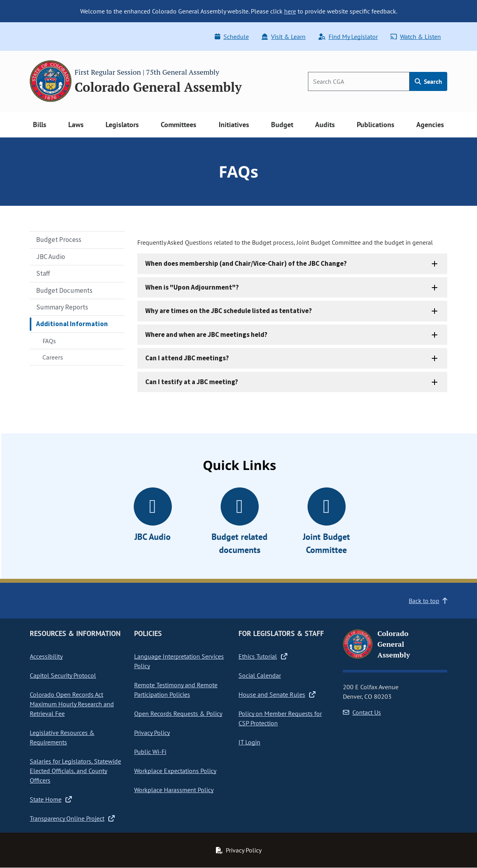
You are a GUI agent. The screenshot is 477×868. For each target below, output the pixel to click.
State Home (51, 799)
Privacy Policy (152, 733)
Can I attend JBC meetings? (187, 358)
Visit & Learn (284, 37)
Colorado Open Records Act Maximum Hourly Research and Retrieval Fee (72, 704)
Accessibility (46, 656)
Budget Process (59, 240)
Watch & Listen (416, 37)
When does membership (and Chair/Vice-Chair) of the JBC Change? (246, 263)
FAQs (49, 341)
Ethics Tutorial (263, 656)
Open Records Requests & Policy (178, 713)
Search (428, 81)
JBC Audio (51, 257)
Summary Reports (62, 307)
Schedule (232, 37)
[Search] (359, 81)
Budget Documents (64, 290)
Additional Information (72, 324)
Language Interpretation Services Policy (179, 661)
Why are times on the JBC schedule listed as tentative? (229, 311)
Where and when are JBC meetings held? (206, 334)
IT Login (249, 742)
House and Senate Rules (277, 694)
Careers (53, 357)
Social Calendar (260, 675)
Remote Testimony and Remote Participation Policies (176, 690)
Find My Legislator (348, 37)
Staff (43, 273)
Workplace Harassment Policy (174, 790)
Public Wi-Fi (150, 752)
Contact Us (362, 712)
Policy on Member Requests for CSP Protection (280, 718)
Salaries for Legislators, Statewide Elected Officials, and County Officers (75, 771)
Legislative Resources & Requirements (62, 737)
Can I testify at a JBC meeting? (192, 382)
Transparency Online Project (72, 818)
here (290, 11)
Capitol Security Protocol (63, 675)
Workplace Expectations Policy (175, 771)
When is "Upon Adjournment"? (192, 287)
